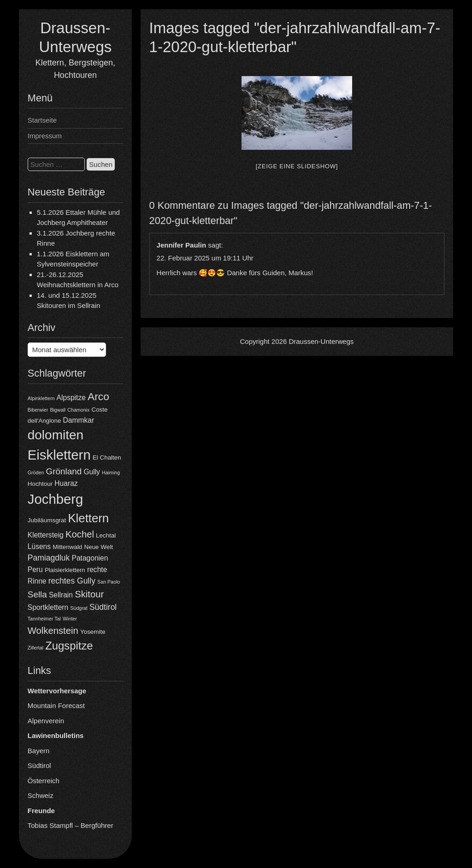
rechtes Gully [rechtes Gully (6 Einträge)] (72, 581)
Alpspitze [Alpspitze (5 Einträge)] (71, 398)
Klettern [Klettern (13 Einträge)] (88, 518)
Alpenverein (46, 721)
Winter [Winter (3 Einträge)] (70, 619)
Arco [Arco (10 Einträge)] (98, 396)
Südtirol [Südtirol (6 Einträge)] (103, 607)
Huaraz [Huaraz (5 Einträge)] (66, 483)
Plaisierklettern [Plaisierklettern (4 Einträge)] (65, 570)
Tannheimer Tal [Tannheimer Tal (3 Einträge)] (44, 619)
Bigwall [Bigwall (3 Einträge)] (58, 410)
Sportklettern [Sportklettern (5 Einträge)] (48, 607)
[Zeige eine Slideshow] (297, 166)
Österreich (44, 781)
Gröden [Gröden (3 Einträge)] (36, 472)
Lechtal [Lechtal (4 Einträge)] (106, 535)
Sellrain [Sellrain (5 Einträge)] (61, 595)
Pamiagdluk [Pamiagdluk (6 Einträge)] (49, 558)
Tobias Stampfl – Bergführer (71, 825)
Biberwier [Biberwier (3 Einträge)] (38, 410)
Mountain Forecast (56, 706)
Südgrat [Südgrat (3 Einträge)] (79, 608)
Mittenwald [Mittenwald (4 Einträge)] (67, 547)
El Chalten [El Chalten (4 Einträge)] (107, 458)
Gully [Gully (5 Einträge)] (92, 472)
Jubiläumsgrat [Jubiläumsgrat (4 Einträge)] (47, 520)
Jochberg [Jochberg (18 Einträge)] (56, 499)
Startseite (42, 120)
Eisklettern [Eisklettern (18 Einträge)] (59, 455)
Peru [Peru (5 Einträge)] (35, 570)
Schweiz (41, 795)
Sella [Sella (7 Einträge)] (37, 594)
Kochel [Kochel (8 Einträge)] (80, 534)
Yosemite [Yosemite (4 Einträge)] (93, 632)
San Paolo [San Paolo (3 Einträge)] (109, 582)
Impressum (45, 136)
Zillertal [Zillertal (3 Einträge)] (35, 648)
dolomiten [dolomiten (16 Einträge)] (56, 435)
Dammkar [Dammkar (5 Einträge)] (79, 420)
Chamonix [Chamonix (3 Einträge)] (78, 410)
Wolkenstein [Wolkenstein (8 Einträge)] (53, 631)
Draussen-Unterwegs (321, 341)
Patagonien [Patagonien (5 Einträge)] (90, 558)
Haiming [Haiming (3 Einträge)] (111, 472)
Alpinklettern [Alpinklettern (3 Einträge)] (41, 398)
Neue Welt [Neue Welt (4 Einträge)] (99, 547)
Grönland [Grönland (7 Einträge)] (64, 471)
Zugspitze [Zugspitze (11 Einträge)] (69, 646)
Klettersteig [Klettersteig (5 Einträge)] (46, 535)
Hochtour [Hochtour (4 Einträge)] (40, 484)
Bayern (39, 751)
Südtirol (39, 765)
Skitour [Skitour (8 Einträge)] (89, 594)
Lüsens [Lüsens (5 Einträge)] (39, 546)
